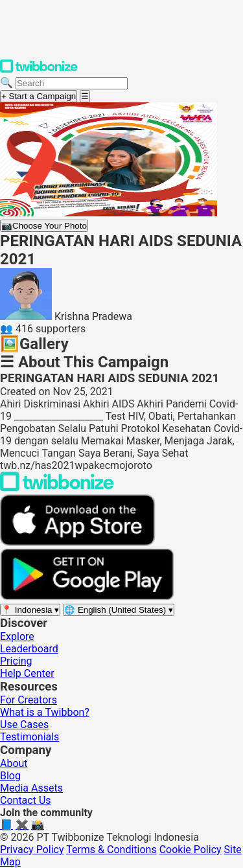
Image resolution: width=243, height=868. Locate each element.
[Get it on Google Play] (87, 597)
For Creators (29, 700)
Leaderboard (29, 649)
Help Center (27, 673)
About (14, 763)
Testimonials (29, 737)
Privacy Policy (32, 850)
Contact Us (26, 800)
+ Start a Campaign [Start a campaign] (39, 96)
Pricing (16, 661)
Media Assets (31, 788)
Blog (10, 776)
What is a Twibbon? (45, 712)
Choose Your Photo (44, 226)
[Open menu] (85, 96)
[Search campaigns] (72, 83)
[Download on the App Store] (78, 542)
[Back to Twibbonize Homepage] (57, 488)
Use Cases (24, 725)
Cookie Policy (191, 850)
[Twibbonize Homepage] (39, 70)
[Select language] (119, 610)
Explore (17, 636)
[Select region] (30, 610)
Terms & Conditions (111, 850)
